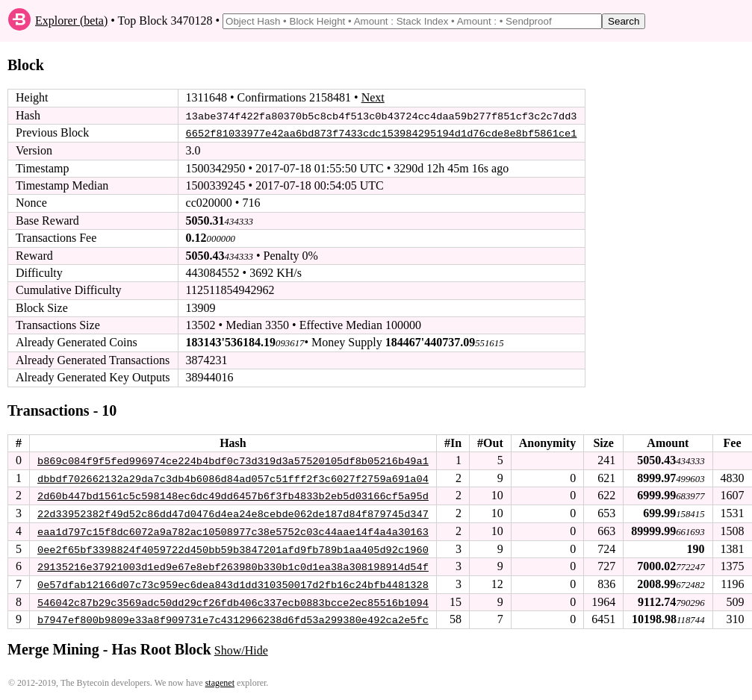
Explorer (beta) (71, 21)
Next (373, 97)
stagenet (220, 680)
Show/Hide (241, 647)
